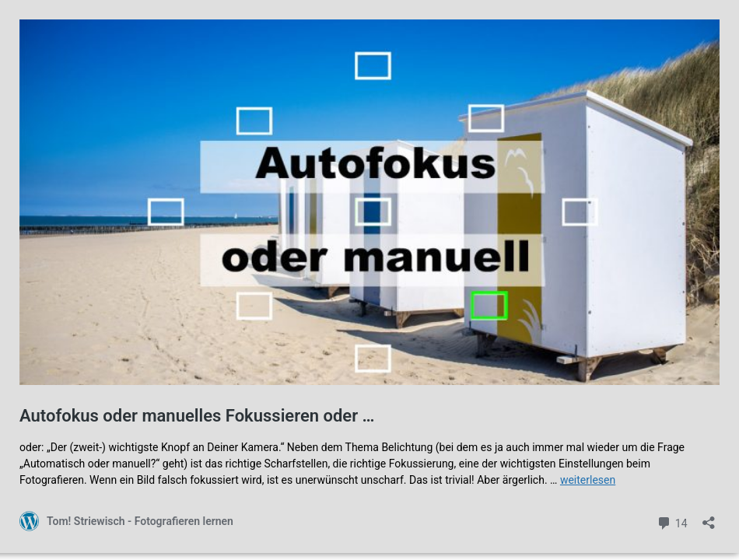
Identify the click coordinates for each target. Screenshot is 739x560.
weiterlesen (588, 480)
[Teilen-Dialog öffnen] (709, 518)
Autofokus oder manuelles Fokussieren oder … (197, 416)
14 (672, 521)
